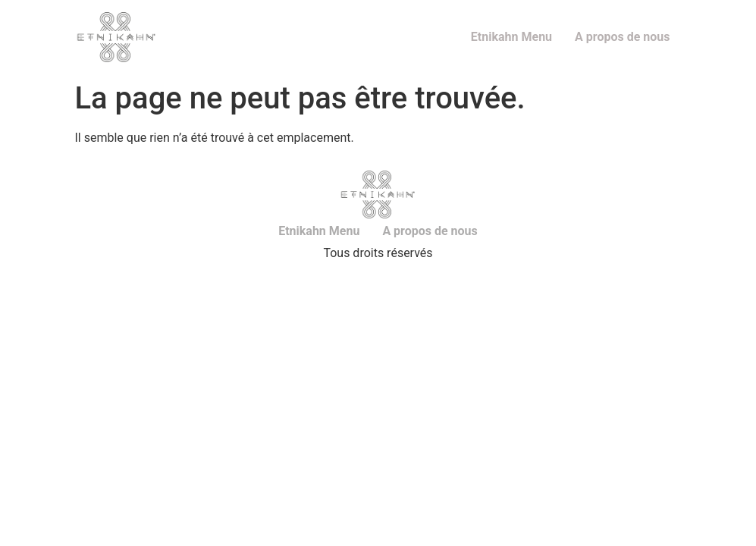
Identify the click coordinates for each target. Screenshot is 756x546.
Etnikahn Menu (511, 37)
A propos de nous (622, 37)
